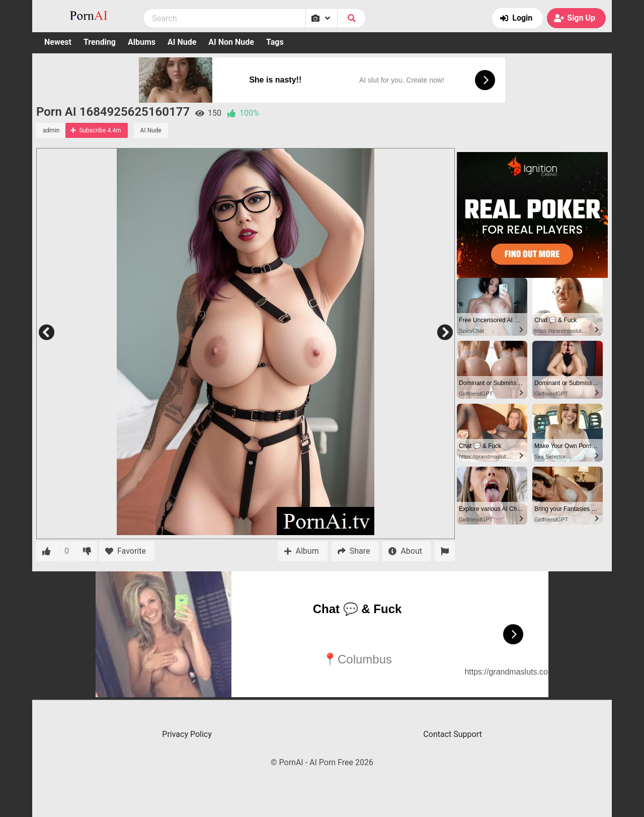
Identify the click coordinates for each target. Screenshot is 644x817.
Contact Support (452, 734)
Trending (100, 42)
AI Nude (182, 42)
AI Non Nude (231, 42)
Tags (275, 42)
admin (51, 130)
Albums (142, 42)
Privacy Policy (187, 734)
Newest (58, 42)
